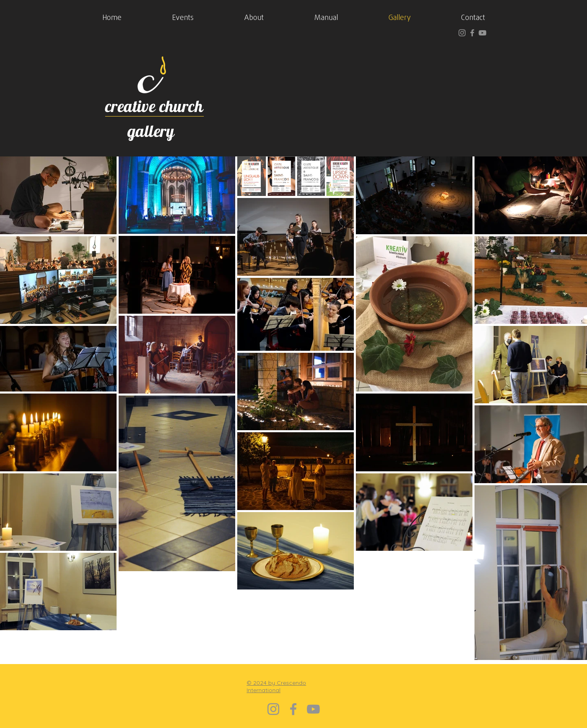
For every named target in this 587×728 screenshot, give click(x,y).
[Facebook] (472, 33)
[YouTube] (482, 33)
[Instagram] (462, 33)
